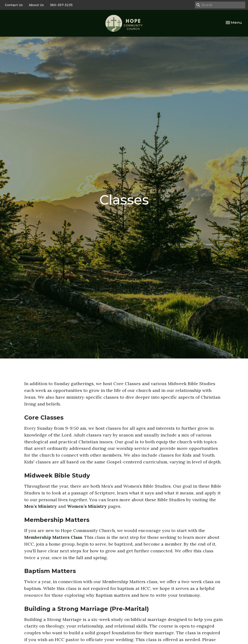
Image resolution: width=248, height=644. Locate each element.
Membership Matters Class (53, 537)
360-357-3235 (61, 5)
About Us (36, 5)
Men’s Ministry (41, 506)
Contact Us (14, 5)
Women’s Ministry (87, 506)
